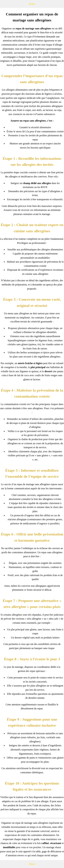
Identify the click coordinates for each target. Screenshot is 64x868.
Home (32, 4)
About (32, 864)
